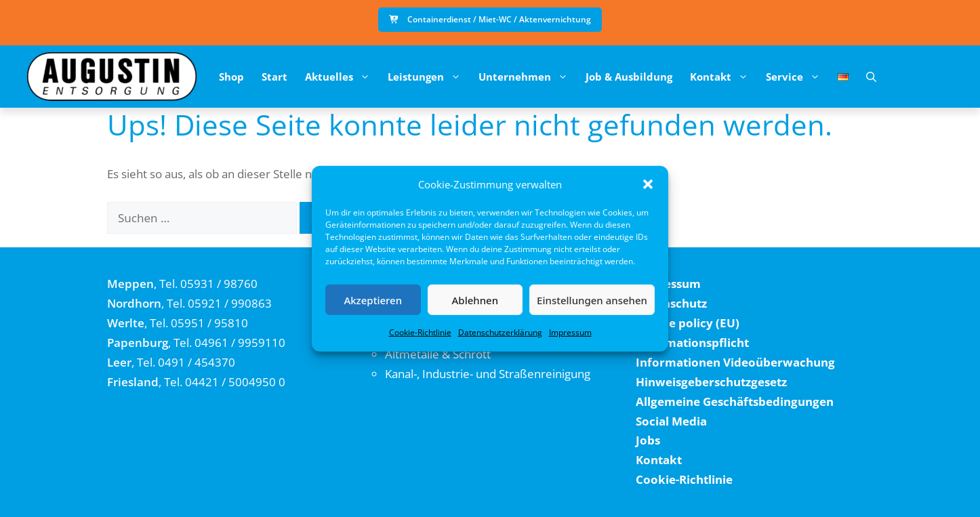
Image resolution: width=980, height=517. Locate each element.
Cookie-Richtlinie (420, 332)
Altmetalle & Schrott (438, 354)
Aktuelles (342, 77)
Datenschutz (671, 303)
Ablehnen (475, 299)
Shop (231, 77)
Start (274, 77)
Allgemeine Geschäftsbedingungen (735, 401)
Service (797, 77)
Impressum (570, 332)
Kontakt (723, 77)
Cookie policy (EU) (688, 323)
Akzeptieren (373, 299)
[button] (648, 184)
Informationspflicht (692, 343)
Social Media (671, 421)
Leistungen (429, 77)
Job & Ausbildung (629, 77)
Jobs (648, 440)
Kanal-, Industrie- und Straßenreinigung (488, 374)
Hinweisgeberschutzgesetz (711, 382)
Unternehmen (528, 77)
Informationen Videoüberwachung (735, 362)
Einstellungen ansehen (592, 299)
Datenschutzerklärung (500, 332)
